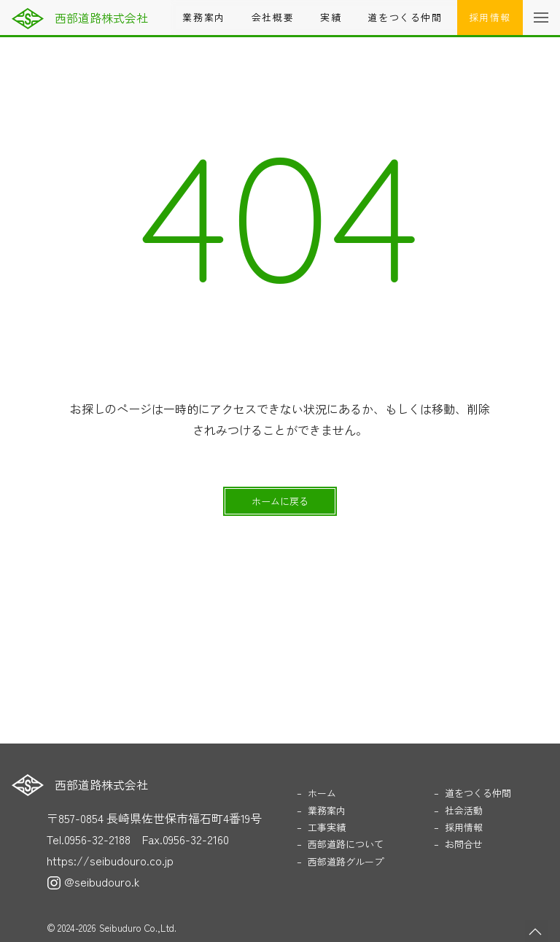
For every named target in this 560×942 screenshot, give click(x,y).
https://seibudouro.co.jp (110, 860)
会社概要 (273, 17)
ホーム (322, 793)
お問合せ (464, 844)
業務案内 (203, 17)
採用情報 (490, 17)
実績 (331, 17)
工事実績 (327, 827)
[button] (541, 18)
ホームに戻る (280, 501)
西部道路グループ (346, 861)
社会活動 (464, 810)
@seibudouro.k (93, 881)
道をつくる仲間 (405, 17)
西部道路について (346, 844)
